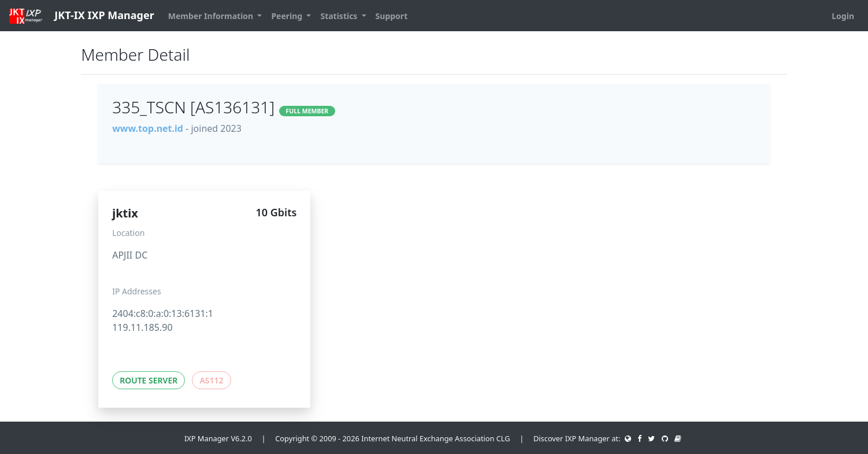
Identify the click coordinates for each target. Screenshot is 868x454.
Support (392, 16)
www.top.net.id (148, 128)
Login (843, 16)
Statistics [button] (340, 16)
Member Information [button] (212, 16)
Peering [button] (288, 16)
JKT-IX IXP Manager (82, 16)
